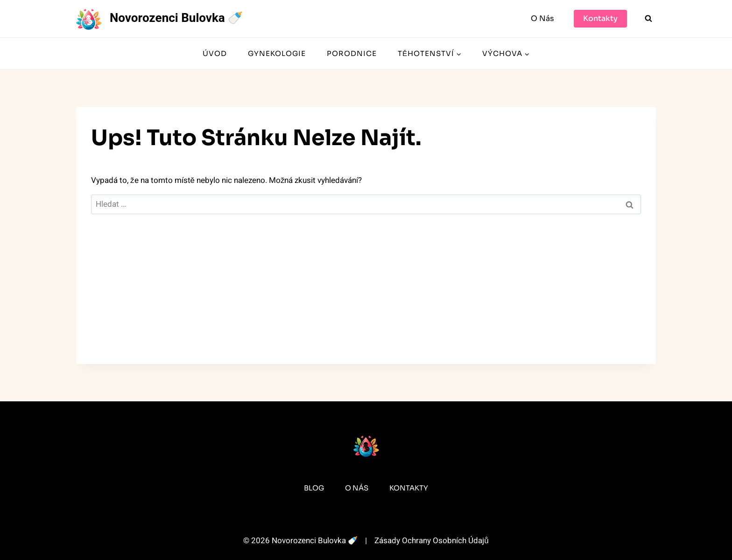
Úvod (215, 53)
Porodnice (352, 53)
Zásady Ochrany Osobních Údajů (431, 541)
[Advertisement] (366, 299)
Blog (314, 488)
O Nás (542, 18)
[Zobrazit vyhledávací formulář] (648, 19)
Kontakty (600, 18)
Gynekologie (277, 53)
